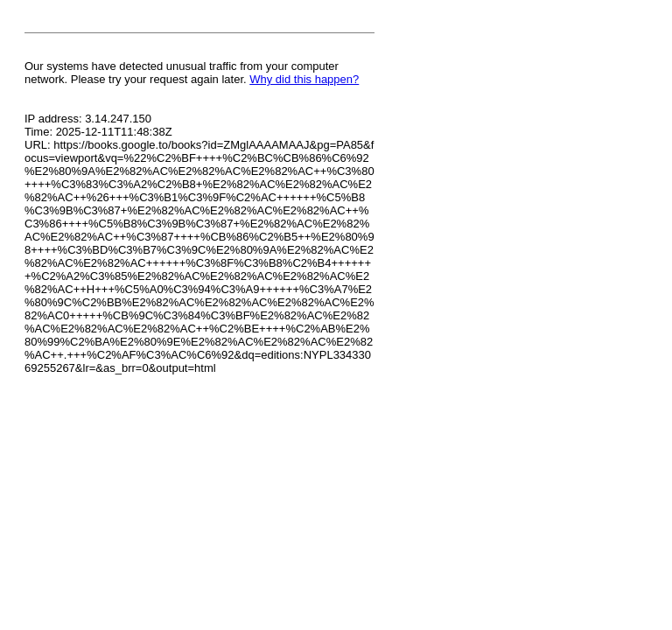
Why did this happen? (304, 79)
